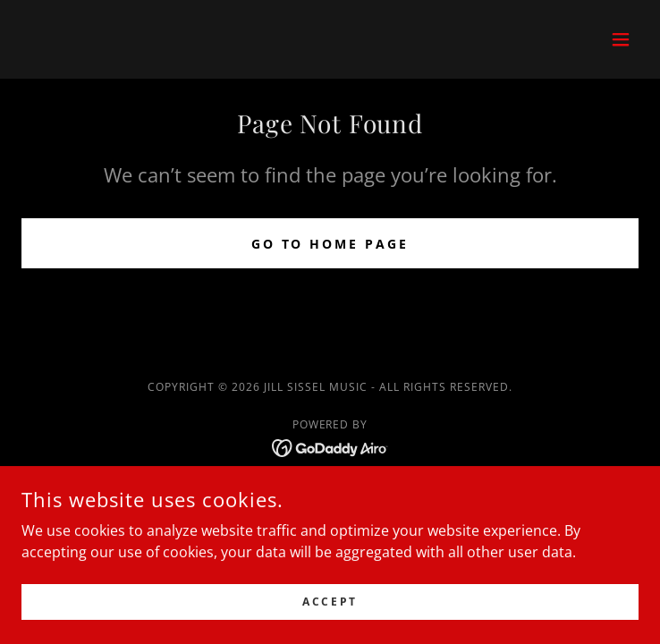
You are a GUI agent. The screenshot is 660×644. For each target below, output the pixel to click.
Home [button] (330, 492)
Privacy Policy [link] (330, 519)
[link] (330, 446)
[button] (621, 39)
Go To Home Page (330, 244)
